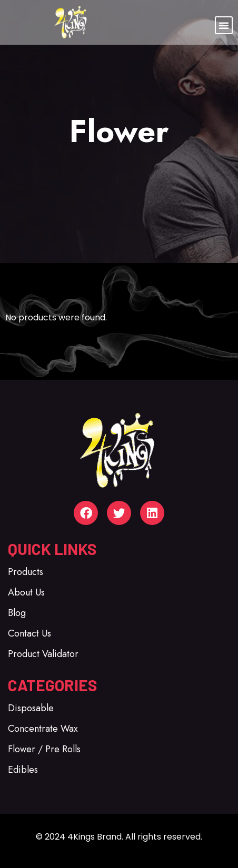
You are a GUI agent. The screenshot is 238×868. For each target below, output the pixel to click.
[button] (224, 25)
